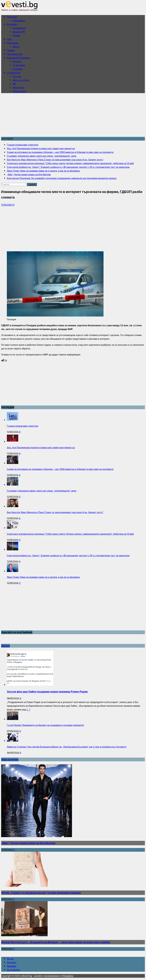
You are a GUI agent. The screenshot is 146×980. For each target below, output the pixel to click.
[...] (29, 710)
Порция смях (19, 91)
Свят (9, 39)
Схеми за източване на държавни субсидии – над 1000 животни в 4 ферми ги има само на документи (60, 469)
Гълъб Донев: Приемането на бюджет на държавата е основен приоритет (45, 725)
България (12, 24)
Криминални (19, 28)
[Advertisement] (73, 115)
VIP (14, 84)
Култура (17, 76)
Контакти (12, 962)
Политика (12, 17)
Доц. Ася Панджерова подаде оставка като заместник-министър (41, 448)
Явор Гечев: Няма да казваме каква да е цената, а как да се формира (43, 577)
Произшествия (15, 54)
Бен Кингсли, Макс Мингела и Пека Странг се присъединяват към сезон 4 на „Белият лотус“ (55, 512)
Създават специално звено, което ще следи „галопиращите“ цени (41, 491)
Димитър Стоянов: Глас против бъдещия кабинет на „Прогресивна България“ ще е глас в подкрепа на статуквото (67, 747)
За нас (10, 959)
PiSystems (68, 976)
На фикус (18, 69)
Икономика (13, 43)
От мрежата (19, 65)
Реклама (11, 966)
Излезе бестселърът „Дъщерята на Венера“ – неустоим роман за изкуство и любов (56, 942)
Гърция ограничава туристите (23, 426)
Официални (19, 21)
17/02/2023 (7, 205)
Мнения (17, 62)
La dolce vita (14, 73)
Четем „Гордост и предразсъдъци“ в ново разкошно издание (41, 893)
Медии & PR (19, 32)
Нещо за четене (21, 80)
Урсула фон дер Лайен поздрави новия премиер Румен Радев (47, 692)
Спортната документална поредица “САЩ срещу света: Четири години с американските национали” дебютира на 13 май (70, 534)
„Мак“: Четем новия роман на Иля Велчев (28, 843)
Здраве (16, 35)
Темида (11, 50)
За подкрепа (13, 970)
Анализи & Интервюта (18, 58)
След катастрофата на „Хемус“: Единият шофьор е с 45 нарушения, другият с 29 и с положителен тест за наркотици (68, 556)
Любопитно (18, 88)
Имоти (16, 47)
